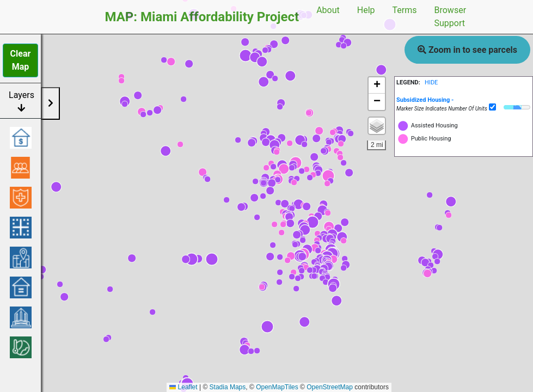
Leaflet (183, 387)
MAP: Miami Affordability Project (202, 17)
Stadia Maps (228, 387)
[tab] (464, 100)
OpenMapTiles (277, 387)
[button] (451, 201)
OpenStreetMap (330, 387)
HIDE (431, 82)
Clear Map (21, 60)
